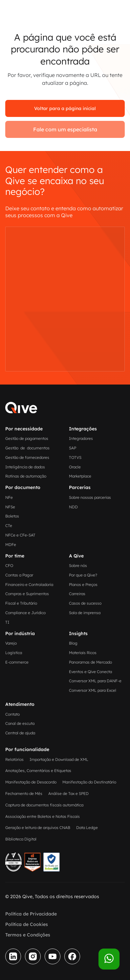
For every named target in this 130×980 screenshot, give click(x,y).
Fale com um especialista (65, 129)
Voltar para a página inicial (65, 108)
